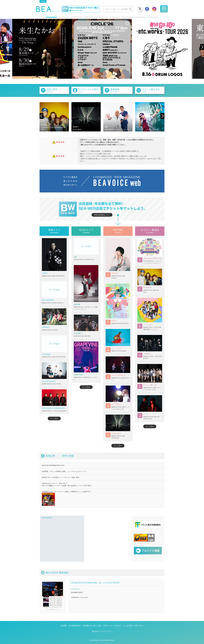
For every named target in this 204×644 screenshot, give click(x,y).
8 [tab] (136, 18)
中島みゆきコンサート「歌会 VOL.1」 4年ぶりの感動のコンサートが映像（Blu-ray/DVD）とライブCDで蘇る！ (67, 485)
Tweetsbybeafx (46, 518)
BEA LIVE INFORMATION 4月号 (53, 465)
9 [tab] (148, 18)
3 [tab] (72, 18)
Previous (2, 47)
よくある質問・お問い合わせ (133, 626)
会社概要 (64, 626)
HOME (43, 1)
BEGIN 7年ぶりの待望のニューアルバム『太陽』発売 (61, 477)
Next (202, 47)
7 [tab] (123, 18)
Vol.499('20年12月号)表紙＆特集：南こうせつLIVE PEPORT (95, 583)
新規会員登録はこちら (102, 215)
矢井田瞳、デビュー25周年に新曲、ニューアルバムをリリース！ (65, 471)
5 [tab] (98, 18)
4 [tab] (85, 18)
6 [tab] (110, 18)
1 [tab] (47, 18)
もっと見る (54, 418)
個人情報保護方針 (75, 626)
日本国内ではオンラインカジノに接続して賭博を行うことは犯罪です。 (67, 498)
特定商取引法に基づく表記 (92, 626)
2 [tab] (60, 18)
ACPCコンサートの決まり (112, 626)
